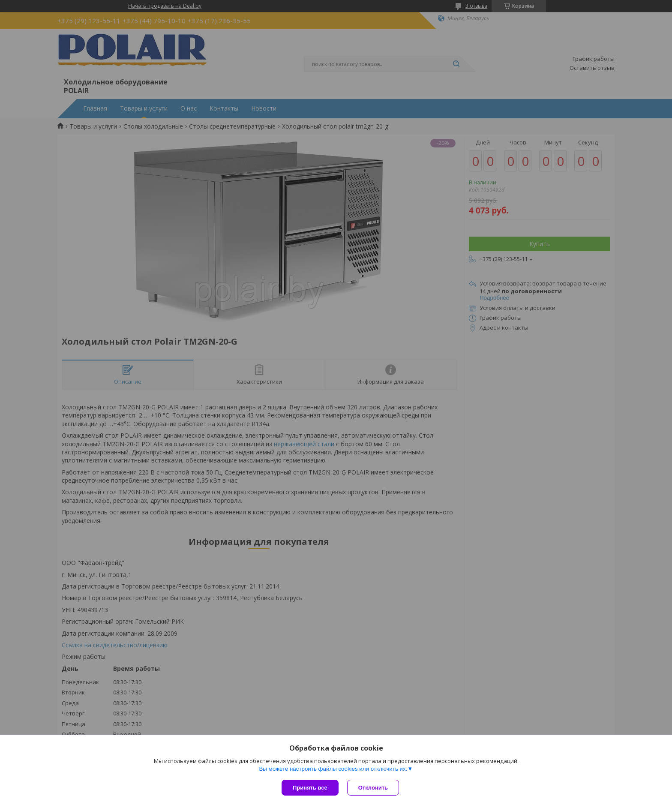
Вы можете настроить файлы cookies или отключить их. (333, 769)
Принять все (310, 788)
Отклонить (373, 788)
